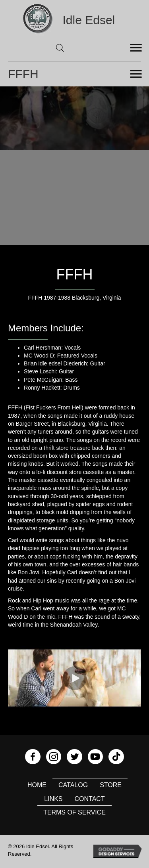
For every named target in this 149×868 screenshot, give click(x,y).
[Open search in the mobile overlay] (60, 48)
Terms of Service (74, 812)
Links (53, 799)
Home (37, 785)
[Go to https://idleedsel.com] (75, 20)
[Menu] (136, 48)
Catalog (73, 785)
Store (111, 785)
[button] (75, 678)
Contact (90, 799)
